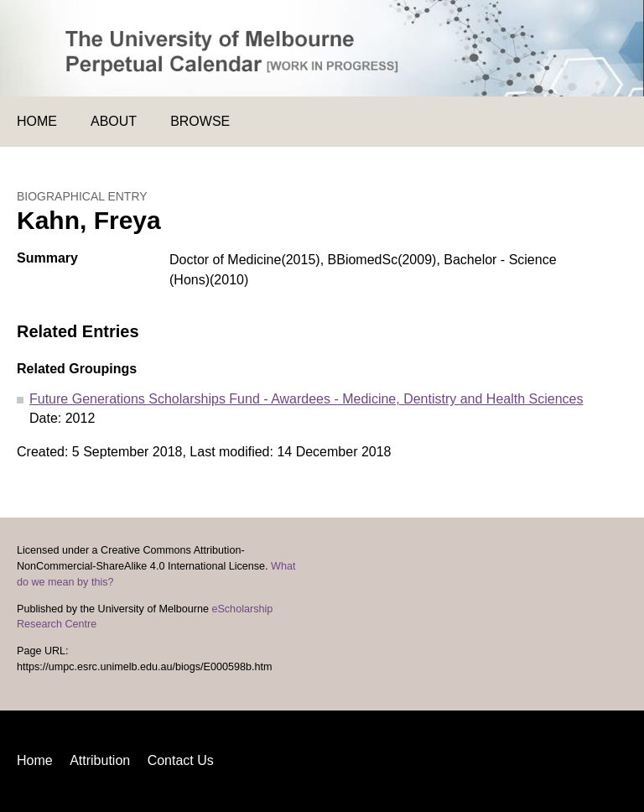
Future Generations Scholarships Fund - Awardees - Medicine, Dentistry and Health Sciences (306, 399)
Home (37, 121)
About (114, 121)
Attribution (100, 760)
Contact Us (181, 760)
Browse (200, 121)
